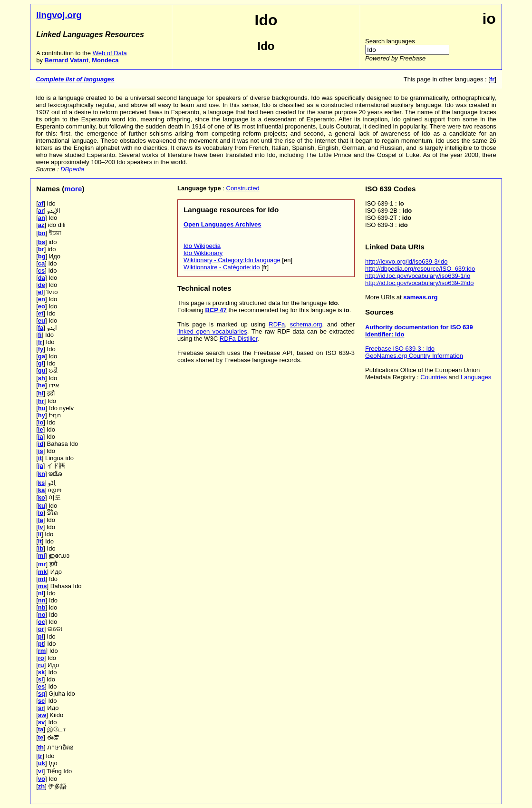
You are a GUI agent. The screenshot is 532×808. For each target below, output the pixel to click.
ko (42, 498)
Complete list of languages (75, 79)
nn (42, 600)
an (42, 218)
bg (42, 256)
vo (42, 779)
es (41, 686)
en (42, 299)
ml (42, 556)
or (41, 629)
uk (42, 763)
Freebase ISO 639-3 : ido (400, 349)
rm (42, 651)
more (73, 189)
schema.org (306, 324)
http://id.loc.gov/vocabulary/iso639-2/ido (419, 283)
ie (41, 429)
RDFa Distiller (238, 339)
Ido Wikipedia (202, 246)
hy (42, 415)
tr (40, 756)
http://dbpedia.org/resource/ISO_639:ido (420, 269)
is (41, 451)
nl (41, 593)
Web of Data (110, 53)
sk (41, 672)
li (40, 534)
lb (41, 548)
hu (42, 408)
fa (41, 328)
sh (42, 378)
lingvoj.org (59, 15)
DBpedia (72, 169)
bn (42, 233)
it (40, 458)
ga (42, 356)
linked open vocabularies (212, 331)
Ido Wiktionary (203, 253)
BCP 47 (216, 310)
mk (43, 572)
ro (41, 658)
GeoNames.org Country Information (414, 356)
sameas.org (420, 297)
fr (40, 342)
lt (40, 541)
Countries (434, 377)
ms (43, 586)
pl (41, 636)
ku (42, 506)
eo (42, 306)
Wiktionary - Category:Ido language (232, 260)
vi (41, 771)
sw (42, 715)
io (41, 422)
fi (40, 335)
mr (42, 564)
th (41, 747)
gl (41, 363)
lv (41, 527)
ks (41, 483)
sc (41, 701)
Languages (476, 377)
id (41, 444)
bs (42, 242)
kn (42, 474)
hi (41, 393)
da (42, 278)
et (41, 313)
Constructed (243, 188)
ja (41, 466)
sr (41, 708)
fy (41, 349)
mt (42, 579)
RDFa (277, 324)
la (41, 520)
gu (42, 370)
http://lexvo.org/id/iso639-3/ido (406, 261)
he (42, 385)
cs (41, 271)
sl (41, 679)
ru (41, 665)
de (42, 285)
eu (42, 320)
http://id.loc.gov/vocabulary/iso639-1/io (418, 276)
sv (41, 722)
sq (42, 694)
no (42, 615)
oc (42, 622)
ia (41, 437)
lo (41, 513)
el (41, 292)
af (41, 203)
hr (41, 401)
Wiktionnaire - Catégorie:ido (222, 267)
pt (41, 644)
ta (41, 729)
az (41, 225)
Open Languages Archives (222, 224)
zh (41, 786)
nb (42, 607)
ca (41, 263)
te (41, 737)
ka (41, 490)
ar (41, 211)
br (41, 249)
